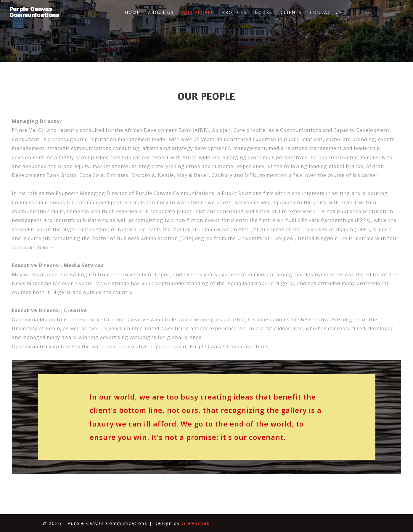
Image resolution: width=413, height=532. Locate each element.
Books (264, 12)
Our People (198, 12)
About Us (161, 12)
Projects (234, 12)
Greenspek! (196, 523)
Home (132, 12)
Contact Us (326, 12)
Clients (291, 12)
